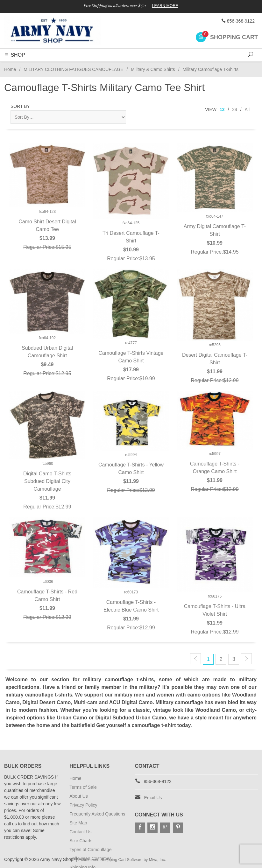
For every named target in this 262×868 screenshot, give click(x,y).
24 (235, 109)
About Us (79, 796)
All (247, 109)
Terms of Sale (83, 787)
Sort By (20, 106)
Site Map (78, 823)
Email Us (153, 798)
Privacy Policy (83, 805)
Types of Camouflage (90, 850)
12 (222, 109)
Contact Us (80, 832)
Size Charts (81, 841)
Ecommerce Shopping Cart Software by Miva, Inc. (128, 859)
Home (10, 69)
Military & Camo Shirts (153, 69)
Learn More (170, 6)
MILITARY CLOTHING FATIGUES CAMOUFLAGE (73, 69)
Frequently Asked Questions (97, 814)
